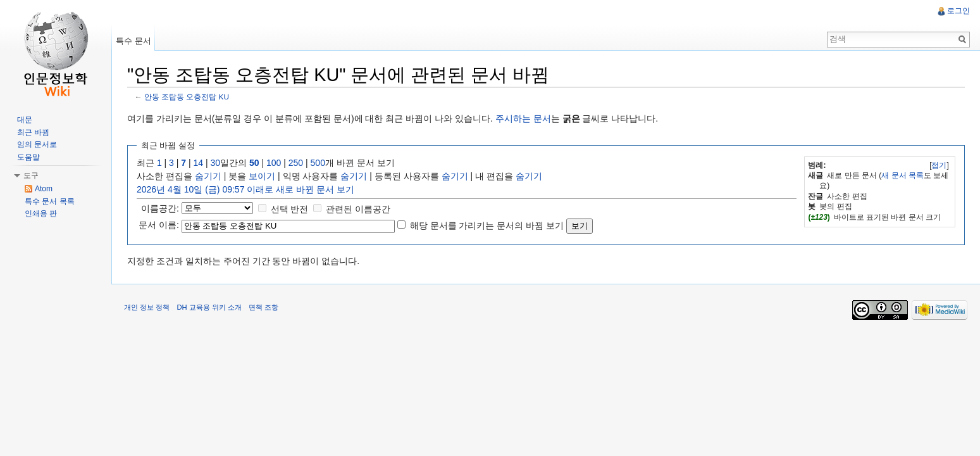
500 (318, 163)
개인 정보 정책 (147, 307)
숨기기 (208, 176)
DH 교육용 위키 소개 (209, 307)
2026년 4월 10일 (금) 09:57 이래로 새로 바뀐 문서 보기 (245, 189)
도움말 (28, 157)
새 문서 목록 (902, 175)
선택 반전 (290, 209)
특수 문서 (133, 41)
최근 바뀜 (33, 132)
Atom (44, 189)
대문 (25, 120)
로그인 (958, 11)
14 (199, 163)
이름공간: (160, 208)
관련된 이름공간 (358, 209)
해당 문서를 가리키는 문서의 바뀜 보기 (487, 225)
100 (274, 163)
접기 (939, 165)
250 (296, 163)
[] (939, 165)
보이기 (262, 176)
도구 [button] (31, 175)
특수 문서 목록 (50, 201)
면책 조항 (264, 307)
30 (216, 163)
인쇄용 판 (41, 213)
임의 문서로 (37, 144)
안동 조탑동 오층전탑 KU (187, 97)
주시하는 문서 (523, 118)
